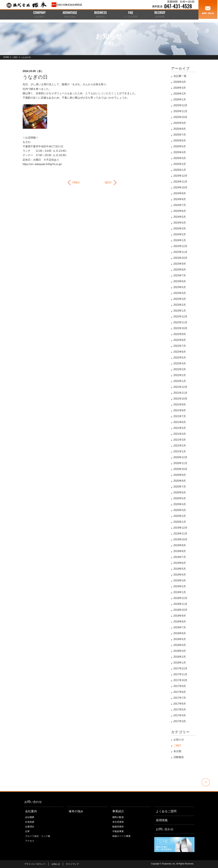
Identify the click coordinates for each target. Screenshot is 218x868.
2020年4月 (180, 504)
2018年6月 (180, 633)
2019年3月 (180, 580)
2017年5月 (180, 710)
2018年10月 (180, 610)
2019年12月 (180, 528)
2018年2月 (180, 657)
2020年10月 (180, 469)
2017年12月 (180, 668)
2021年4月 (180, 434)
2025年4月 (180, 152)
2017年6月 (180, 704)
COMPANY (39, 15)
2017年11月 (180, 674)
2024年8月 (180, 199)
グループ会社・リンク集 (38, 836)
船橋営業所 (118, 827)
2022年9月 (180, 334)
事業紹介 (118, 811)
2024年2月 (180, 234)
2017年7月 (180, 698)
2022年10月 (180, 328)
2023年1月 (180, 311)
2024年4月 (180, 223)
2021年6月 (180, 422)
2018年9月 (180, 616)
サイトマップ (72, 864)
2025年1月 (180, 170)
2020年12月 (180, 457)
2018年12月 (180, 598)
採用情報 (162, 820)
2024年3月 (180, 229)
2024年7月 (180, 205)
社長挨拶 (30, 822)
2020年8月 (180, 481)
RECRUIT (160, 15)
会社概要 (30, 817)
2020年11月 (180, 463)
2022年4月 (180, 363)
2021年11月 (180, 393)
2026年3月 (180, 88)
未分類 (177, 751)
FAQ (131, 15)
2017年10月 (180, 680)
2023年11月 (180, 252)
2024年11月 (180, 182)
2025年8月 (180, 129)
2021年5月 (180, 428)
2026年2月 (180, 94)
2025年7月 (180, 135)
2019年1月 (180, 592)
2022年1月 (180, 381)
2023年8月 (180, 270)
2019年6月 (180, 563)
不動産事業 (118, 831)
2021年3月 (180, 440)
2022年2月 (180, 375)
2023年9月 (180, 264)
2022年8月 (180, 340)
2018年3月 (180, 651)
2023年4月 (180, 293)
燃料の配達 (118, 817)
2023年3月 (180, 299)
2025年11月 (180, 111)
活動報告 (179, 757)
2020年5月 (180, 498)
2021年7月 (180, 416)
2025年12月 (180, 105)
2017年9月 (180, 686)
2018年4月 (180, 645)
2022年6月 (180, 352)
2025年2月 (180, 164)
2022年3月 (180, 369)
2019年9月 (180, 545)
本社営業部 (118, 822)
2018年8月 (180, 622)
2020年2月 (180, 516)
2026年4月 (180, 82)
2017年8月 (180, 692)
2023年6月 (180, 281)
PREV (76, 183)
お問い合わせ (33, 802)
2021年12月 (180, 387)
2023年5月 (180, 287)
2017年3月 (180, 721)
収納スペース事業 (121, 836)
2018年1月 (180, 663)
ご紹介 (177, 745)
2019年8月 (180, 551)
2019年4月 (180, 575)
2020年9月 (180, 475)
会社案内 (31, 811)
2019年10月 (180, 539)
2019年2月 (180, 586)
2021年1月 (180, 451)
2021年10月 (180, 399)
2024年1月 (180, 240)
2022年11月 (180, 322)
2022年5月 (180, 358)
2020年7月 (180, 487)
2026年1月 (180, 99)
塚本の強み (76, 811)
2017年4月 (180, 715)
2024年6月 (180, 211)
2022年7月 (180, 346)
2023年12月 (180, 246)
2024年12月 (180, 176)
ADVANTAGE (70, 15)
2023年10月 (180, 258)
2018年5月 (180, 639)
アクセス (30, 841)
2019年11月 (180, 534)
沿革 (27, 831)
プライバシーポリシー (35, 864)
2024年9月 (180, 193)
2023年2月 (180, 305)
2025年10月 (180, 117)
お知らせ (179, 740)
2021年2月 (180, 446)
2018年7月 (180, 627)
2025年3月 (180, 158)
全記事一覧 (180, 76)
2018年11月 (180, 604)
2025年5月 (180, 146)
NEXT (108, 183)
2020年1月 (180, 522)
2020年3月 (180, 510)
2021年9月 (180, 405)
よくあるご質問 (166, 811)
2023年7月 (180, 275)
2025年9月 (180, 123)
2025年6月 (180, 141)
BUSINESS (101, 15)
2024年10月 (180, 187)
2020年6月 (180, 492)
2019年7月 (180, 557)
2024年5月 (180, 217)
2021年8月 (180, 410)
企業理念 (30, 827)
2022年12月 (180, 317)
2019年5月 (180, 569)
